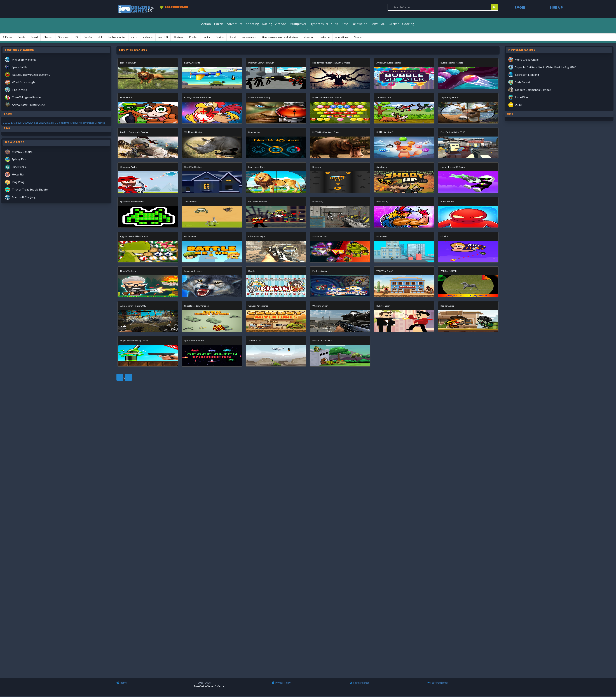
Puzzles (193, 37)
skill (100, 37)
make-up (325, 37)
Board (34, 37)
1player (18, 123)
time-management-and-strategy (280, 37)
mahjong (148, 37)
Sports (22, 37)
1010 (7, 123)
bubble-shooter (117, 37)
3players (76, 123)
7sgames (100, 123)
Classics (48, 37)
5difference (88, 123)
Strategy (178, 37)
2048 (32, 123)
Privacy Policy (281, 683)
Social (233, 37)
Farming (88, 37)
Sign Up (556, 8)
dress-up (309, 37)
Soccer (358, 37)
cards (134, 37)
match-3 (163, 37)
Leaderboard (174, 8)
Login (520, 8)
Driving (220, 37)
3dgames (66, 123)
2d (37, 123)
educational (342, 37)
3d (58, 123)
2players (50, 123)
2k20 (42, 123)
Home (122, 683)
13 (12, 123)
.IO (76, 37)
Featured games (438, 683)
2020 (26, 123)
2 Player (8, 37)
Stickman (63, 37)
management (249, 37)
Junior (207, 37)
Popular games (359, 683)
